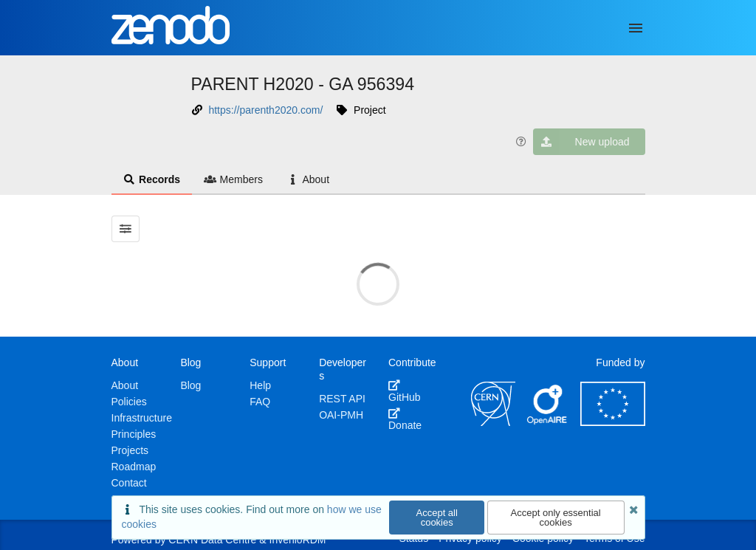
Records (152, 179)
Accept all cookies (437, 518)
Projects (130, 450)
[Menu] (636, 28)
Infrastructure (142, 418)
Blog (190, 385)
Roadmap (134, 467)
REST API (342, 399)
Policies (129, 402)
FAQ (260, 402)
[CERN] (493, 422)
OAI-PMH (341, 415)
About (308, 179)
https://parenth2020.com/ (265, 110)
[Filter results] (126, 229)
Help (260, 385)
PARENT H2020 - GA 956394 (303, 84)
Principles (134, 434)
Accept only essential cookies (556, 518)
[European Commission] (613, 422)
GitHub (405, 391)
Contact (129, 483)
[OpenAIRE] (548, 422)
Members (233, 179)
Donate (405, 419)
